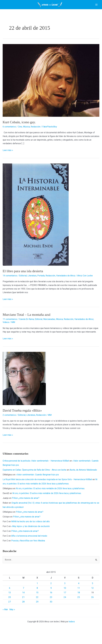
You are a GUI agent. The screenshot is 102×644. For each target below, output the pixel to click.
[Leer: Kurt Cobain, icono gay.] (51, 91)
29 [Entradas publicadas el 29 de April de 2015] (37, 613)
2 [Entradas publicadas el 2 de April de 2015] (51, 594)
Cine (20, 138)
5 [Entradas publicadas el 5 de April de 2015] (93, 594)
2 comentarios (9, 426)
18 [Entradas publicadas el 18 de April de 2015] (79, 603)
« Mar (5, 620)
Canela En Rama (26, 330)
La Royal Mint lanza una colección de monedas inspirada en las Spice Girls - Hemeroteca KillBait (47, 490)
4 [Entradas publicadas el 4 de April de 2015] (79, 594)
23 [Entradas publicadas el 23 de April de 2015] (51, 608)
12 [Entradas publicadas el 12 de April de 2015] (92, 599)
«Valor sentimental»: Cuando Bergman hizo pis (37, 486)
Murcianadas (49, 330)
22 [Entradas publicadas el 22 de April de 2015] (37, 608)
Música (26, 138)
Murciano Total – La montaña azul (26, 326)
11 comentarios (10, 330)
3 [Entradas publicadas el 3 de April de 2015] (65, 594)
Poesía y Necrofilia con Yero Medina (28, 552)
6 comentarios (9, 138)
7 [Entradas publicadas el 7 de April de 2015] (23, 599)
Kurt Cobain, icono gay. (19, 133)
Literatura (32, 287)
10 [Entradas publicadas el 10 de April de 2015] (65, 599)
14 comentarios (10, 287)
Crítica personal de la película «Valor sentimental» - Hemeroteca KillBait (36, 472)
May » (12, 620)
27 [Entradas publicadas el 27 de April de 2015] (10, 613)
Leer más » (8, 161)
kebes (72, 632)
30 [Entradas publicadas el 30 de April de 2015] (51, 613)
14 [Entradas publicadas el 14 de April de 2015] (23, 603)
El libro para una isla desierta (23, 282)
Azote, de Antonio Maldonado (83, 481)
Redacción (36, 138)
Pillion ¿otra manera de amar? (26, 509)
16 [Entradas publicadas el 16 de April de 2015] (51, 603)
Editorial (23, 287)
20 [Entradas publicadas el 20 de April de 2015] (10, 608)
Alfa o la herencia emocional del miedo (29, 547)
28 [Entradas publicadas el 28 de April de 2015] (23, 613)
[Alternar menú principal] (96, 10)
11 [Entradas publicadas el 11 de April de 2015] (79, 599)
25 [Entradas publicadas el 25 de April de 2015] (79, 608)
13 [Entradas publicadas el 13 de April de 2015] (10, 603)
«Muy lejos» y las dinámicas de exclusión (30, 537)
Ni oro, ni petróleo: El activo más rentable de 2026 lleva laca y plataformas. (50, 499)
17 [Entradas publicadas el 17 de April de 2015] (65, 603)
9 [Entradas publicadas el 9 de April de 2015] (51, 599)
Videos (6, 333)
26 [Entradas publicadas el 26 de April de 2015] (92, 608)
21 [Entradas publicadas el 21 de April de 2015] (23, 608)
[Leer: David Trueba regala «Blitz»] (24, 389)
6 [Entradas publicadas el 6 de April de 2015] (10, 599)
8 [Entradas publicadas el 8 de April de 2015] (37, 599)
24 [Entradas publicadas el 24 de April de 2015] (65, 608)
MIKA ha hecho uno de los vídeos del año (30, 532)
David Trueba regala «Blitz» (22, 421)
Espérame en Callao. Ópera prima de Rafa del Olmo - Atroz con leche (34, 481)
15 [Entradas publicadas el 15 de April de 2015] (37, 603)
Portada (41, 287)
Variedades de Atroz (66, 287)
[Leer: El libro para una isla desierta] (36, 225)
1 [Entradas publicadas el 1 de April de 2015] (37, 594)
